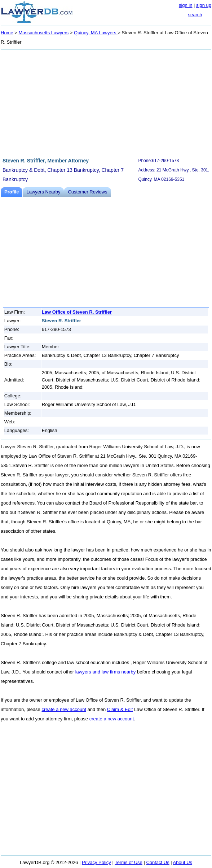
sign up (204, 5)
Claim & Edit (120, 709)
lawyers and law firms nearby (106, 672)
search (195, 15)
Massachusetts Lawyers (44, 33)
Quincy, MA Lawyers (96, 33)
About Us (183, 862)
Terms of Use (129, 862)
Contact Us (158, 862)
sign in (186, 5)
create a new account (64, 709)
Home (7, 33)
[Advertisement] (106, 102)
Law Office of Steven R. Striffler (77, 312)
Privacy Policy (96, 862)
